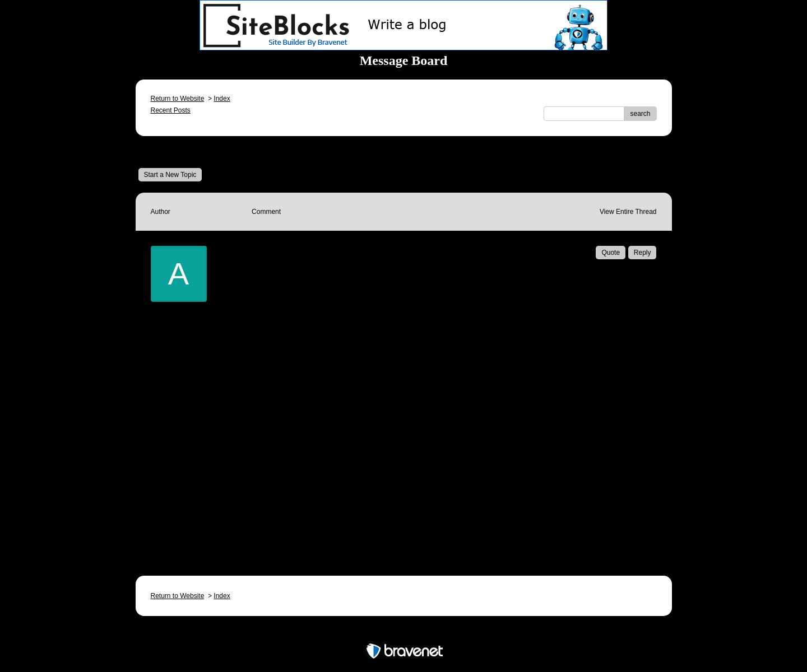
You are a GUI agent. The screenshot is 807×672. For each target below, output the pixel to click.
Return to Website (178, 99)
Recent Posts (171, 110)
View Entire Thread (628, 212)
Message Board (175, 152)
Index (222, 99)
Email (277, 533)
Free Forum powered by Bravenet (403, 631)
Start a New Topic (170, 175)
